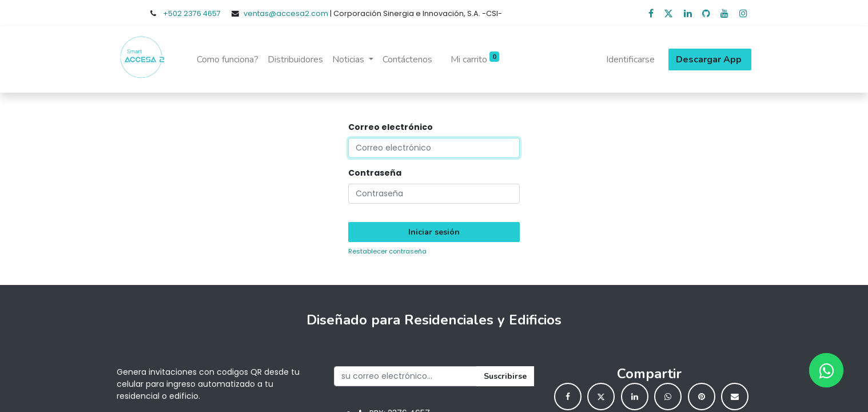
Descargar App (710, 60)
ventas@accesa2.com (286, 13)
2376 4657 (202, 13)
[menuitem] (228, 60)
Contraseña (375, 173)
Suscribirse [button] (505, 376)
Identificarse (630, 60)
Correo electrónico (391, 127)
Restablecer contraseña (387, 251)
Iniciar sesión (434, 232)
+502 (173, 13)
